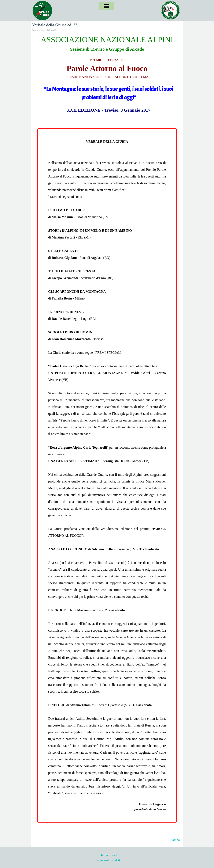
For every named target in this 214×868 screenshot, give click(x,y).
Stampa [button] (175, 840)
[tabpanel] (107, 74)
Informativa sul (108, 855)
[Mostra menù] (106, 6)
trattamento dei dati (108, 860)
